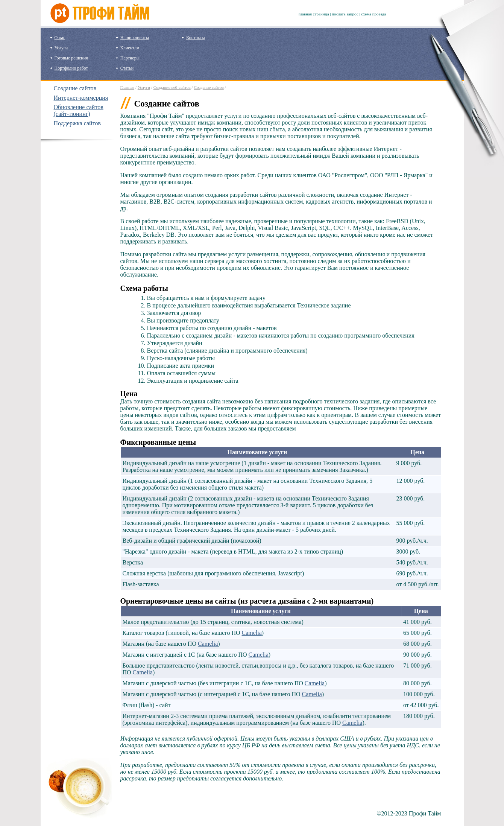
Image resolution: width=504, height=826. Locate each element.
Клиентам (130, 48)
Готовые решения (71, 58)
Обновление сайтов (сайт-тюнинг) (79, 110)
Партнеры (130, 58)
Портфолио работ (71, 68)
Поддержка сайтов (77, 123)
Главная (128, 87)
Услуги (61, 48)
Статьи (127, 68)
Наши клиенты (135, 38)
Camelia (252, 633)
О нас (60, 38)
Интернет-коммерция (81, 98)
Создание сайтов (75, 88)
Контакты (196, 38)
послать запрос (345, 14)
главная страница (314, 14)
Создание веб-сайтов (172, 87)
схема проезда (373, 14)
